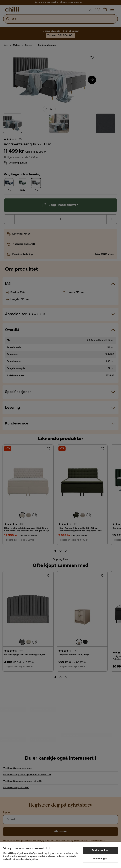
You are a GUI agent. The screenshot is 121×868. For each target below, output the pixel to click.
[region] (60, 855)
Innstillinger (100, 859)
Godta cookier (100, 850)
